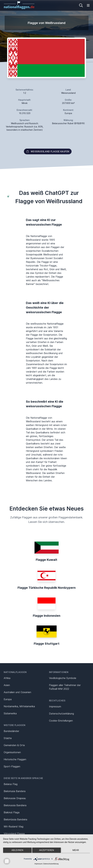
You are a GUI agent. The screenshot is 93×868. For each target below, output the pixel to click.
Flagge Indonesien (47, 616)
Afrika (7, 678)
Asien (7, 685)
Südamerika (10, 713)
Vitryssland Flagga (14, 834)
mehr (76, 850)
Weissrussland (68, 93)
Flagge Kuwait (46, 560)
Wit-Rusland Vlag (13, 827)
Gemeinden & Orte (14, 745)
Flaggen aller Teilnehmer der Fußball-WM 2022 (65, 687)
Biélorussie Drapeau (15, 798)
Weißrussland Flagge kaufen (48, 151)
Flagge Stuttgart (47, 644)
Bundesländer (11, 731)
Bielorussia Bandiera (15, 805)
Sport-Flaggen (12, 766)
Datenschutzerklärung (51, 864)
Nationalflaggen (15, 672)
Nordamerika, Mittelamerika (19, 706)
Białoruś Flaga (12, 812)
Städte (8, 738)
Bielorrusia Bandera (15, 791)
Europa (8, 699)
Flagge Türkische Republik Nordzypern (47, 588)
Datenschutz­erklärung (61, 714)
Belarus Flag (11, 784)
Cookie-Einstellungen (61, 721)
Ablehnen (17, 850)
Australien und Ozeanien (17, 692)
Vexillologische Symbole (63, 678)
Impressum (55, 706)
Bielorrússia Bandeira (15, 819)
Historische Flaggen (15, 759)
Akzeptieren (46, 850)
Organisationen (12, 752)
